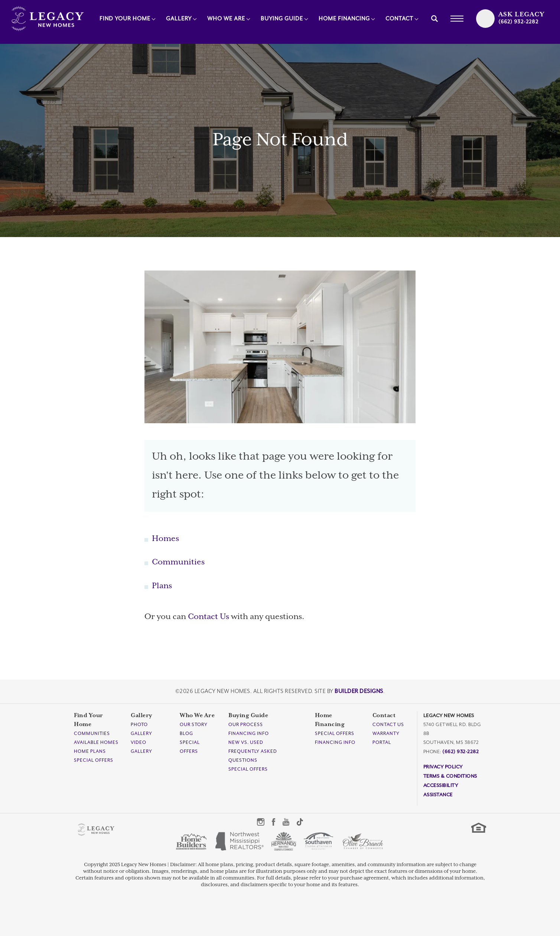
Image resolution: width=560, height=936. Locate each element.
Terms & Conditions (450, 776)
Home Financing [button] (344, 19)
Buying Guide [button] (282, 19)
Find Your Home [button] (125, 19)
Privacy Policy (443, 767)
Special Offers (94, 760)
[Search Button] (434, 19)
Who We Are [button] (226, 19)
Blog (186, 733)
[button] (434, 19)
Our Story (194, 725)
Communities (178, 562)
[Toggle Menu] (457, 19)
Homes (165, 539)
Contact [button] (399, 19)
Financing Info (249, 733)
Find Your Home (89, 720)
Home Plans (90, 751)
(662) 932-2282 (460, 752)
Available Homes (96, 742)
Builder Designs (359, 691)
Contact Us (209, 617)
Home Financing (330, 720)
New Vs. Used (246, 742)
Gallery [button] (179, 19)
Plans (162, 586)
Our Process (246, 725)
